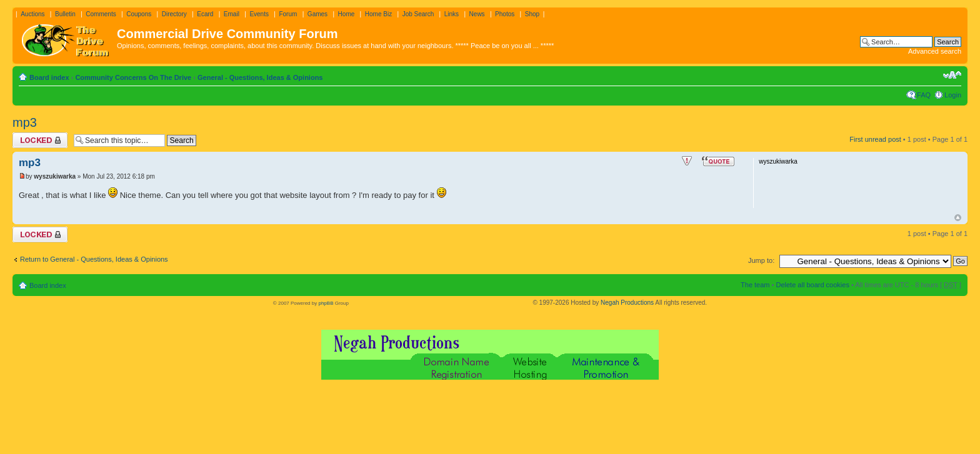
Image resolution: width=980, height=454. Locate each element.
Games (317, 14)
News (477, 14)
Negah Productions (627, 303)
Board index (49, 77)
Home (347, 14)
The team (755, 285)
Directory (174, 14)
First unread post (875, 139)
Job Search (418, 14)
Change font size (952, 75)
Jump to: (761, 260)
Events (259, 14)
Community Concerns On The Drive (133, 77)
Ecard (205, 14)
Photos (505, 14)
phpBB (326, 303)
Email (232, 14)
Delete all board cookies (812, 285)
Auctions (32, 14)
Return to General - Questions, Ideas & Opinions (94, 259)
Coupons (139, 14)
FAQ (924, 95)
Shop (532, 14)
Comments (101, 14)
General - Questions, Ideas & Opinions (260, 77)
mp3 (25, 122)
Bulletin (65, 14)
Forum (288, 14)
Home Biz (378, 14)
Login (953, 95)
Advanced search (935, 51)
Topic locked (40, 140)
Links (452, 14)
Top (958, 218)
